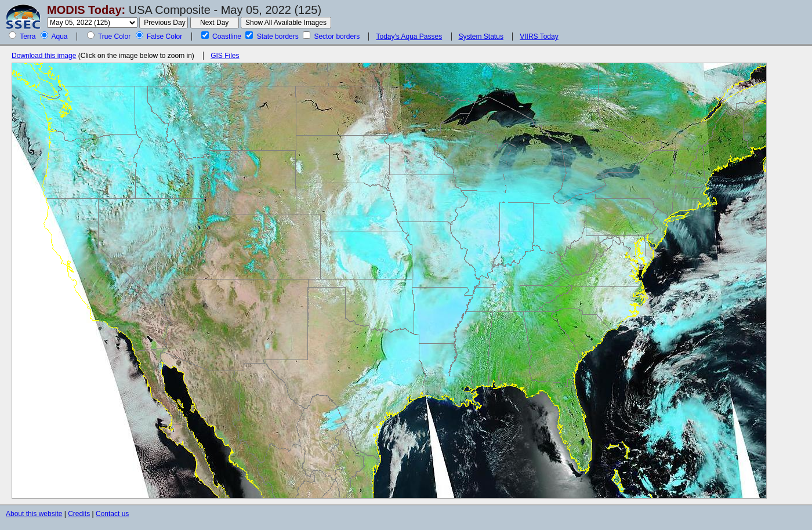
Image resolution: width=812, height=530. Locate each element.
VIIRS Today (539, 37)
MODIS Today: (86, 10)
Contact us (112, 514)
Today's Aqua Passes (409, 37)
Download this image (44, 56)
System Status (481, 37)
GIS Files (225, 56)
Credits (79, 514)
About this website (34, 514)
